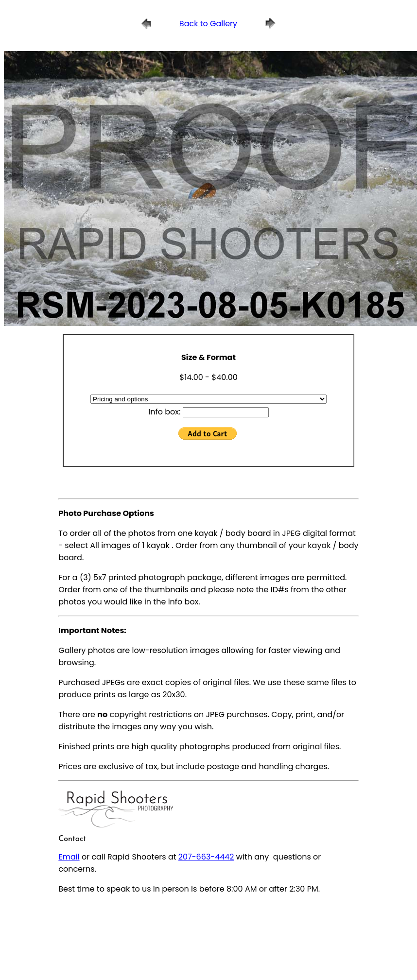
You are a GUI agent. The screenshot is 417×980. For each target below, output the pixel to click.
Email (69, 857)
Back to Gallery (208, 24)
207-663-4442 (206, 857)
